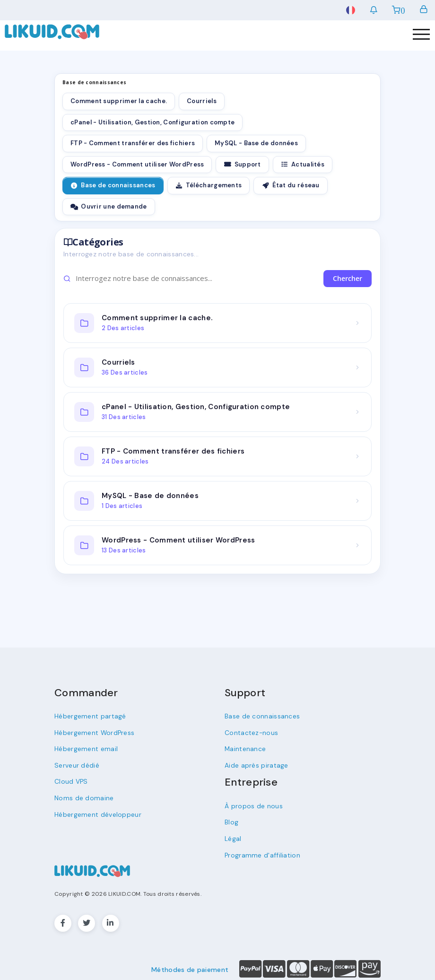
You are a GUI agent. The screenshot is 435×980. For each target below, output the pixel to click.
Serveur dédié (76, 764)
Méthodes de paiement (190, 966)
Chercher (348, 278)
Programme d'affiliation (260, 852)
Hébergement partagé (89, 716)
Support (242, 164)
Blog (231, 819)
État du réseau (290, 185)
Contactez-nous (250, 732)
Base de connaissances (113, 185)
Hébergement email (84, 748)
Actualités (303, 164)
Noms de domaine (82, 795)
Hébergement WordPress (93, 732)
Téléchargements (209, 185)
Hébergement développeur (96, 811)
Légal (233, 836)
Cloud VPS (70, 779)
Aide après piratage (255, 764)
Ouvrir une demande (109, 206)
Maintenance (245, 748)
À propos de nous (252, 804)
